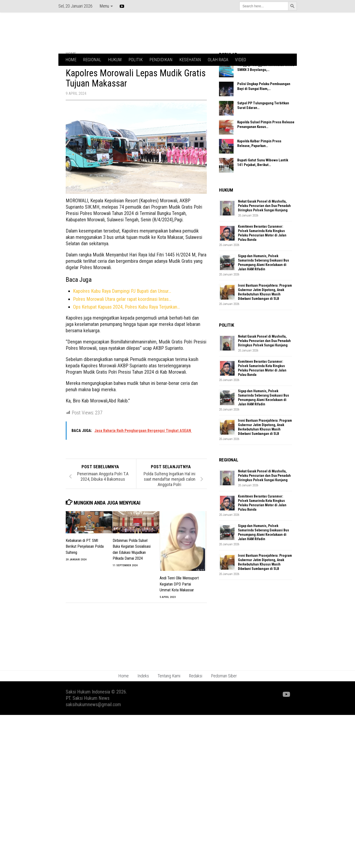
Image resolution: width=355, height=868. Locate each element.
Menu (104, 6)
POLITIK (136, 60)
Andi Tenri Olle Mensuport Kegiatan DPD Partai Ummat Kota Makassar (179, 604)
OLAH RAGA (218, 60)
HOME (71, 60)
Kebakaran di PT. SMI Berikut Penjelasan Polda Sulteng (85, 566)
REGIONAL (92, 60)
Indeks (143, 695)
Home (123, 695)
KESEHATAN (190, 60)
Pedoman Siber (224, 695)
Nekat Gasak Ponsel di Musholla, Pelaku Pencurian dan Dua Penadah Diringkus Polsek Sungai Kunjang (264, 225)
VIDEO (241, 60)
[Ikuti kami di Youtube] (286, 714)
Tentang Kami (169, 695)
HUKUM (115, 60)
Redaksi (196, 695)
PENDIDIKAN (161, 60)
